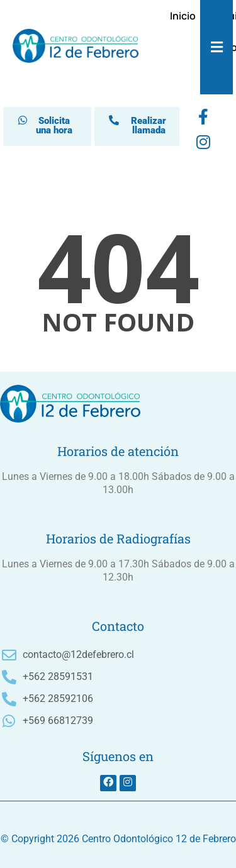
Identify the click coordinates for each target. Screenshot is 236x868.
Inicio (183, 16)
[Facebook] (203, 120)
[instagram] (203, 145)
